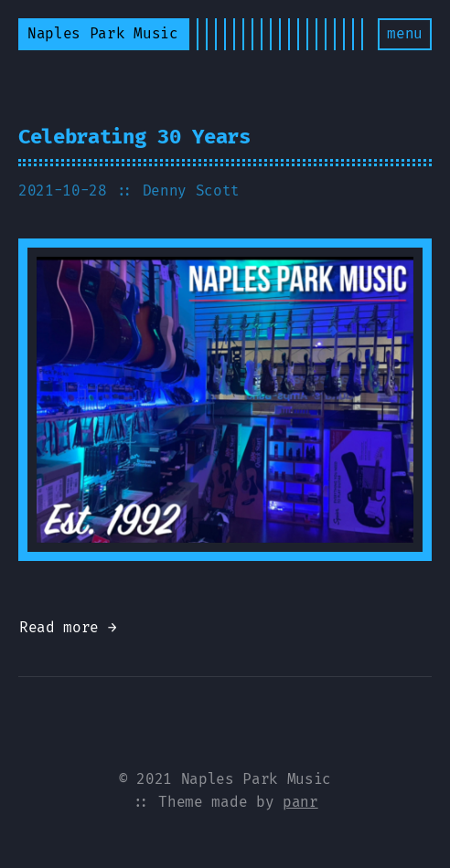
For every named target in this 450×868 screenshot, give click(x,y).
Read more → (68, 627)
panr (300, 802)
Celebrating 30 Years (134, 137)
